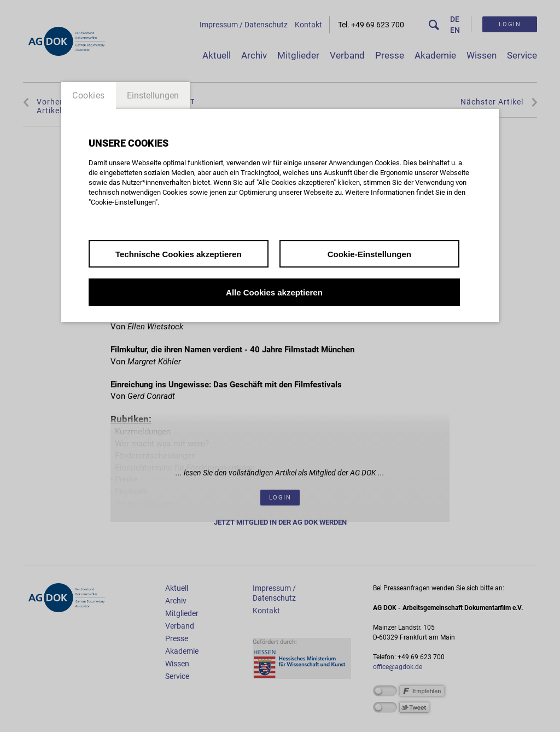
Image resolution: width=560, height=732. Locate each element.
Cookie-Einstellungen (369, 254)
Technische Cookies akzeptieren (179, 254)
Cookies (89, 95)
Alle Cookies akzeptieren (274, 292)
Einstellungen (153, 95)
